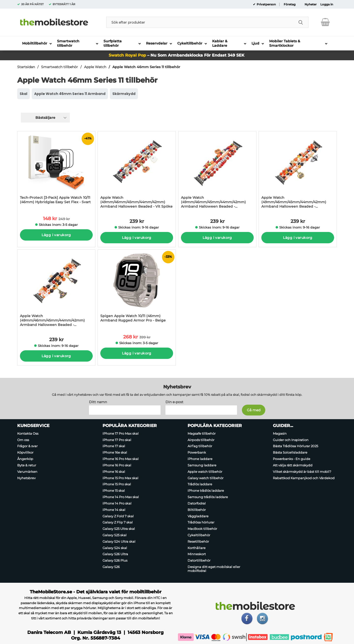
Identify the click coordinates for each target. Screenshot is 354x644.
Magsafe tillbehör (202, 433)
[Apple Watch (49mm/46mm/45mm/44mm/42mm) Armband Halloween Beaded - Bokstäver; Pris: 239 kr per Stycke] (217, 171)
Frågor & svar (27, 446)
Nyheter (311, 4)
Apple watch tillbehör (205, 472)
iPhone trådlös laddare (206, 491)
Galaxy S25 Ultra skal (119, 529)
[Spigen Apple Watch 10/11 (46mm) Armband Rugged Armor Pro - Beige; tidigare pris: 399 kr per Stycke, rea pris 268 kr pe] (137, 288)
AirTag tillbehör (200, 446)
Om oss (23, 440)
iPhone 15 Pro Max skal (120, 478)
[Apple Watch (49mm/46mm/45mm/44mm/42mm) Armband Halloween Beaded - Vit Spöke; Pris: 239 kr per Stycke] (137, 171)
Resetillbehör (198, 541)
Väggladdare (198, 516)
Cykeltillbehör (199, 535)
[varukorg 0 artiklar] (325, 22)
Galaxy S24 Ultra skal (119, 541)
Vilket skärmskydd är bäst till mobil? (302, 472)
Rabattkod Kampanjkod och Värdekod (304, 478)
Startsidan (26, 67)
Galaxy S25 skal (115, 535)
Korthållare (197, 548)
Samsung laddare (202, 465)
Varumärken (27, 472)
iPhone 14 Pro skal (117, 503)
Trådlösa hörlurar (201, 522)
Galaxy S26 (111, 567)
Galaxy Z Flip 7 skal (118, 522)
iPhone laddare (200, 459)
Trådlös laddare (200, 484)
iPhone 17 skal (114, 446)
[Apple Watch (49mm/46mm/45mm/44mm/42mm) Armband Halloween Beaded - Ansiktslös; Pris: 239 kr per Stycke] (56, 290)
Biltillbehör (197, 510)
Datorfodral (197, 503)
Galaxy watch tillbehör (206, 478)
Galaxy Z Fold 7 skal (118, 516)
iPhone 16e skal (115, 452)
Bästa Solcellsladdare (290, 452)
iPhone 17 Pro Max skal (121, 433)
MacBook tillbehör (202, 529)
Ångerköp (25, 459)
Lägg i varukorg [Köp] (56, 235)
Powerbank (197, 452)
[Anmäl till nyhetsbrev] (254, 410)
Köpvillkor (25, 452)
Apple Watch (95, 67)
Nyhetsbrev (26, 478)
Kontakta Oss (28, 433)
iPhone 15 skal (114, 491)
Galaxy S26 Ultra (115, 554)
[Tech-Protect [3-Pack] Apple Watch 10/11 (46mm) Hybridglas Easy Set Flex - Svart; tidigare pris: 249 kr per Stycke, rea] (56, 170)
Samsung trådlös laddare (208, 497)
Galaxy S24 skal (115, 548)
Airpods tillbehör (201, 440)
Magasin (280, 433)
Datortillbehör (199, 560)
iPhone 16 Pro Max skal (121, 459)
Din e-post (174, 402)
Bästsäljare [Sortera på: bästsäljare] (45, 118)
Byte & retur (27, 465)
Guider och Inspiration (291, 440)
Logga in (327, 4)
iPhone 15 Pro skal (117, 484)
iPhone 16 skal (114, 472)
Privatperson (266, 4)
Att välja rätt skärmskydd (293, 465)
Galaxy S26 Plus (115, 560)
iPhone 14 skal (114, 510)
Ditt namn (98, 402)
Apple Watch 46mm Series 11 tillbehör (146, 67)
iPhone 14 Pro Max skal (121, 497)
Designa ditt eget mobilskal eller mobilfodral (214, 569)
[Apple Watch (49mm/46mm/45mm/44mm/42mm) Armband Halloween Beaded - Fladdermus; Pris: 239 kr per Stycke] (298, 171)
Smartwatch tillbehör (59, 67)
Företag (290, 4)
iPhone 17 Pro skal (117, 440)
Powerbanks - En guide (292, 459)
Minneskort (197, 554)
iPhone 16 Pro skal (117, 465)
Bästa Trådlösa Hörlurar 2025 (295, 446)
